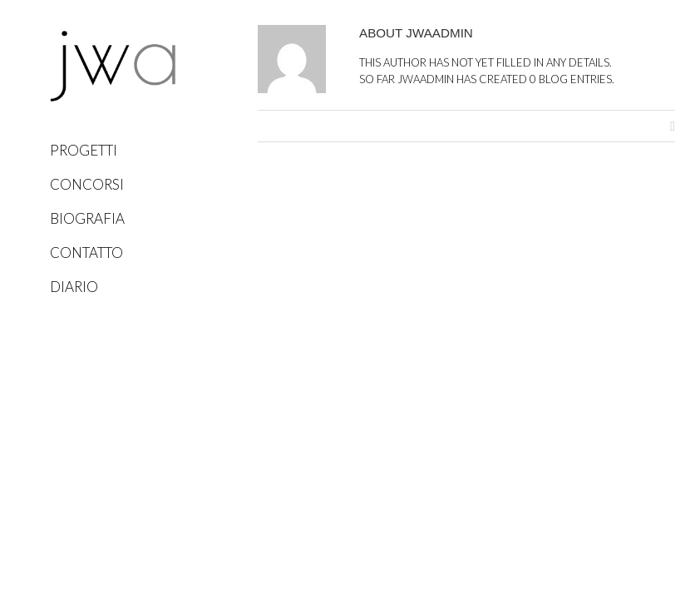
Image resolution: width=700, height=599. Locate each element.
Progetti (84, 150)
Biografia (87, 218)
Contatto (86, 252)
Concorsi (87, 184)
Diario (74, 287)
